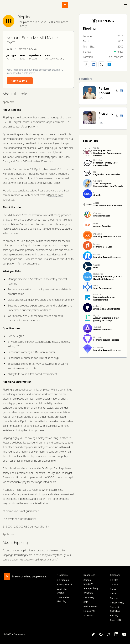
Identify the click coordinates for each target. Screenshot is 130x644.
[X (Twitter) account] (101, 64)
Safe (86, 602)
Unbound (97, 337)
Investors (88, 593)
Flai (95, 172)
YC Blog (114, 580)
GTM (96, 267)
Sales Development (103, 288)
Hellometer (98, 274)
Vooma (96, 224)
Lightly (96, 315)
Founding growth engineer (106, 340)
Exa (95, 193)
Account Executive (102, 226)
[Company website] (86, 64)
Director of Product (103, 330)
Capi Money (98, 213)
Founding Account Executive (107, 236)
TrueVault (97, 327)
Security (114, 616)
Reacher (97, 255)
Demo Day (89, 597)
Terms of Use (117, 620)
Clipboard (97, 181)
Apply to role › (20, 81)
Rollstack (97, 295)
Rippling (25, 17)
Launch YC (89, 611)
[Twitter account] (117, 91)
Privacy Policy (117, 603)
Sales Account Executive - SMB (108, 205)
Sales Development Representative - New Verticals (108, 185)
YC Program (63, 580)
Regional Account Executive (107, 174)
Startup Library (91, 588)
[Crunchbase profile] (109, 64)
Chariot (96, 265)
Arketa (96, 203)
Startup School (64, 585)
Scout (96, 286)
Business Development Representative (104, 298)
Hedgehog (98, 160)
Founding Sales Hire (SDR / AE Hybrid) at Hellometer (107, 278)
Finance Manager (102, 216)
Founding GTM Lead (103, 247)
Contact (114, 585)
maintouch (98, 234)
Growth (97, 195)
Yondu (96, 148)
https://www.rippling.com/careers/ (38, 560)
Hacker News (90, 607)
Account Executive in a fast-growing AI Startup (107, 319)
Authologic (98, 306)
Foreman (97, 244)
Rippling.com (56, 195)
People (114, 594)
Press (113, 589)
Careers (114, 598)
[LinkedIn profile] (94, 64)
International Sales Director (107, 309)
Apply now (8, 102)
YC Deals (88, 616)
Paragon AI (98, 348)
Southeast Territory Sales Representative (105, 164)
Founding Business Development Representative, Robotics (108, 153)
